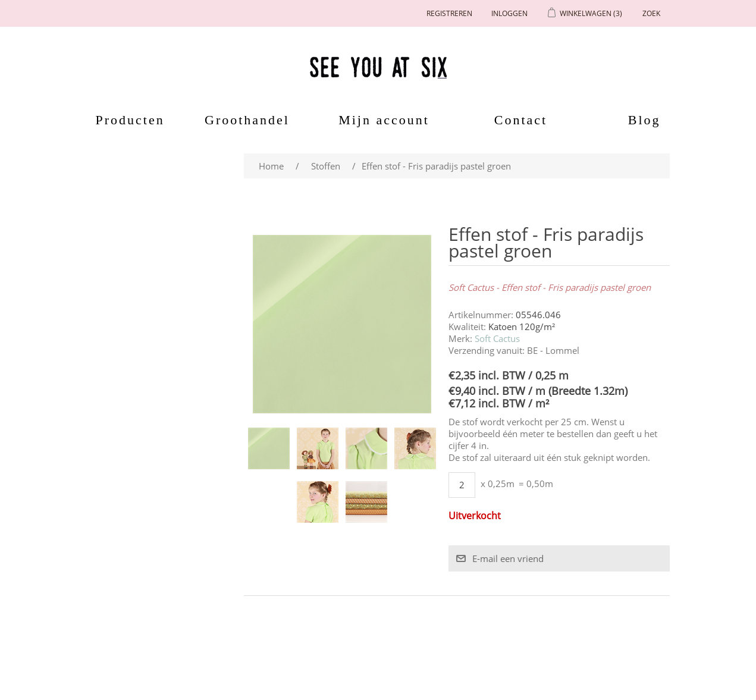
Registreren (449, 13)
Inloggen (509, 13)
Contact (521, 120)
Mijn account (384, 120)
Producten (126, 120)
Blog (644, 120)
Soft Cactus (497, 338)
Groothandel (247, 120)
